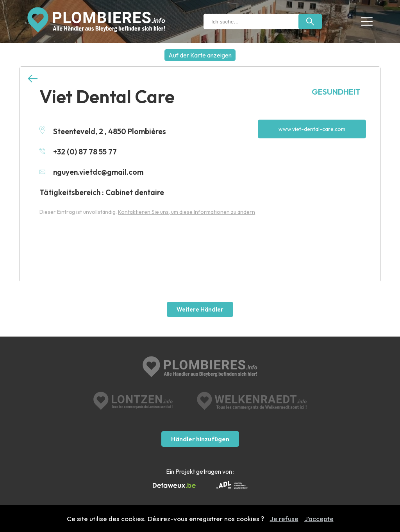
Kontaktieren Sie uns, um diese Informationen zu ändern (187, 212)
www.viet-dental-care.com (312, 129)
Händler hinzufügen (200, 439)
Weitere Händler (200, 309)
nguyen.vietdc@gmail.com (91, 172)
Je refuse (284, 519)
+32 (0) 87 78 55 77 (78, 152)
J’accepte (319, 519)
